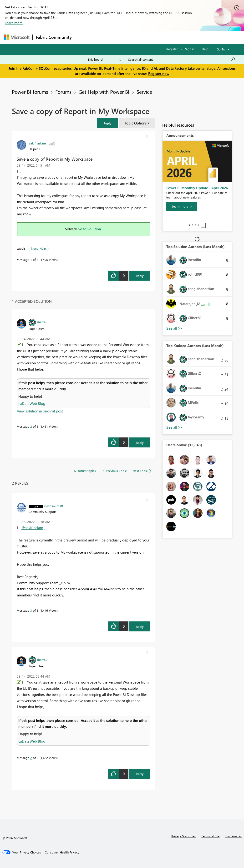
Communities (144, 37)
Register (172, 49)
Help (205, 49)
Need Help (38, 248)
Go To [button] (221, 49)
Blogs (166, 37)
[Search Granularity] (104, 60)
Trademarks (233, 836)
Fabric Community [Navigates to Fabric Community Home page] (54, 37)
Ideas (123, 37)
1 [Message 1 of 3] (31, 260)
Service (144, 92)
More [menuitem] (182, 37)
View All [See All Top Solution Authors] (174, 328)
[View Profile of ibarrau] (42, 322)
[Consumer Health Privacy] (62, 852)
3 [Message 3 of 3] (31, 610)
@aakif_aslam (32, 528)
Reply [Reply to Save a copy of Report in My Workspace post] (140, 276)
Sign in (190, 49)
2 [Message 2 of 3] (31, 426)
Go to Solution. (90, 229)
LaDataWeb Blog (32, 403)
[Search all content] (182, 60)
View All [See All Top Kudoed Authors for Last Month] (174, 427)
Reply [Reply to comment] (140, 443)
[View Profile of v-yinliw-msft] (54, 506)
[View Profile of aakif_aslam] (37, 143)
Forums (83, 37)
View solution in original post (40, 411)
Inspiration (104, 37)
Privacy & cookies (183, 836)
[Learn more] (182, 206)
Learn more (14, 23)
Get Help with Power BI (104, 92)
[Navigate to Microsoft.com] (17, 37)
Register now (159, 74)
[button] (107, 123)
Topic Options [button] (135, 123)
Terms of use (210, 836)
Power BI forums (30, 92)
